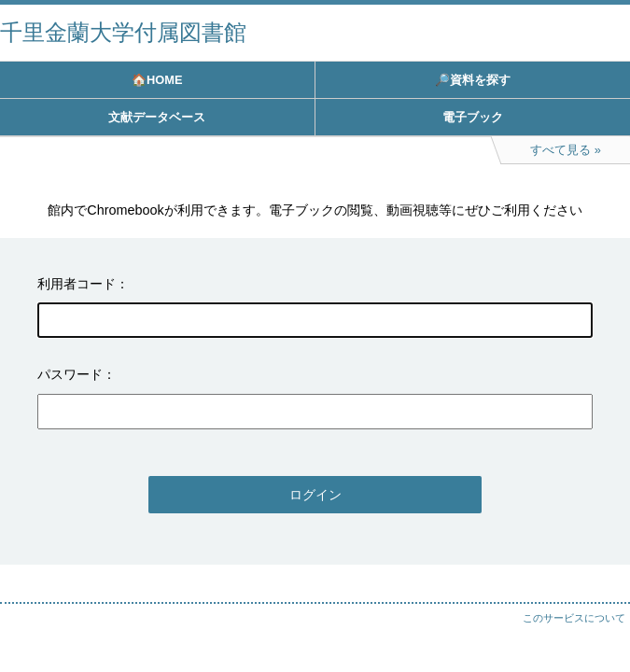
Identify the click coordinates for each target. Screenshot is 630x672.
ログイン (315, 495)
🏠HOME (157, 80)
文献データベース (157, 117)
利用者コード (77, 284)
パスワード (70, 374)
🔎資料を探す (473, 80)
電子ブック (473, 117)
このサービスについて (574, 618)
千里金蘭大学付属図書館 (123, 32)
